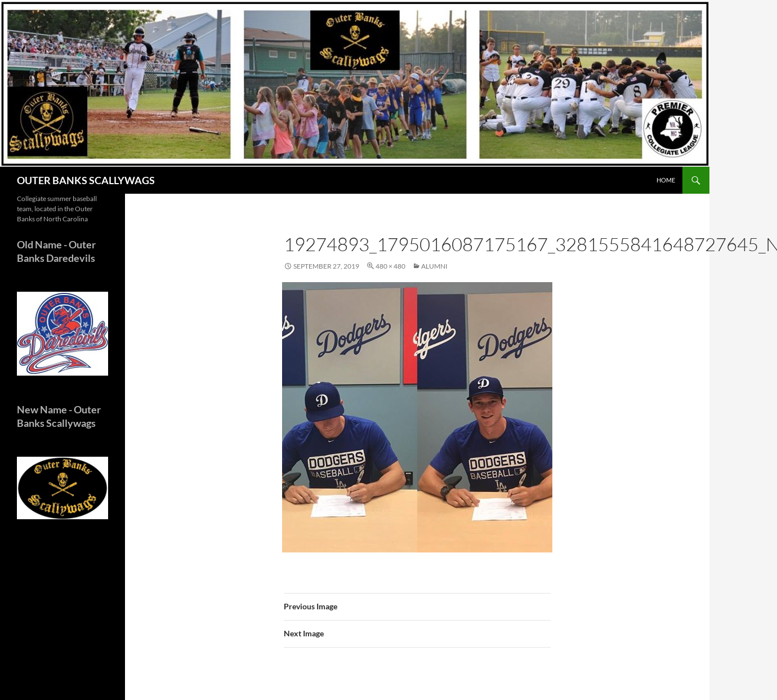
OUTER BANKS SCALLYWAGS (86, 180)
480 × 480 (390, 266)
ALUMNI (434, 266)
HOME (666, 180)
